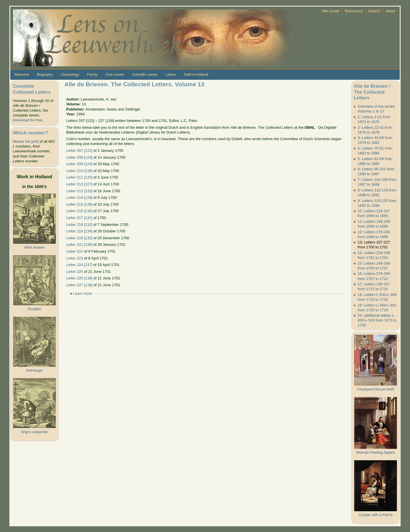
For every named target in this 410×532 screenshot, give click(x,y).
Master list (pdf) (26, 141)
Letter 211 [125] (79, 177)
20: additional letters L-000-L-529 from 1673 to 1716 (377, 320)
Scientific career (145, 75)
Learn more (82, 293)
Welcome (22, 75)
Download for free (27, 120)
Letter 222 (75, 251)
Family (92, 75)
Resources (354, 11)
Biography (45, 75)
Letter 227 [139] (79, 285)
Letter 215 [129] (79, 204)
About (390, 11)
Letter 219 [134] (79, 231)
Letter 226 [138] (79, 278)
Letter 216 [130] (79, 211)
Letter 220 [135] (79, 238)
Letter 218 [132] (79, 225)
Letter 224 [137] (79, 265)
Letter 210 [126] (79, 171)
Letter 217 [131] (79, 218)
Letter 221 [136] (79, 244)
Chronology (70, 75)
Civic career (115, 75)
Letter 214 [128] (79, 198)
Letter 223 (75, 258)
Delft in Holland (196, 75)
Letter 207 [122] (79, 151)
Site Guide (331, 11)
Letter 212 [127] (79, 184)
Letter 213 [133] (79, 191)
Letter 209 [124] (79, 164)
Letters (171, 75)
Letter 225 (75, 272)
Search (374, 11)
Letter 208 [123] (79, 157)
